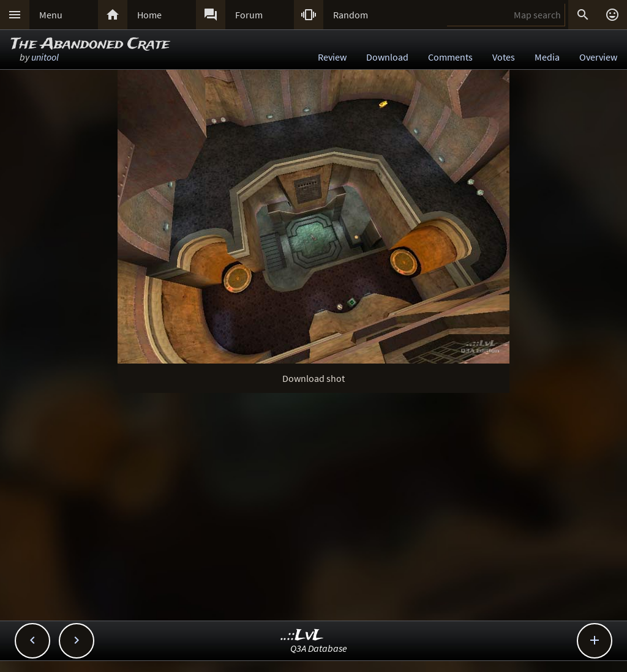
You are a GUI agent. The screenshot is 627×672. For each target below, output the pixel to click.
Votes (504, 57)
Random (351, 15)
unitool (45, 57)
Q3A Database (319, 648)
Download (387, 57)
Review (332, 57)
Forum (249, 15)
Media (547, 57)
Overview (598, 57)
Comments (450, 57)
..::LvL (302, 636)
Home (149, 15)
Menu (51, 15)
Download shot (313, 378)
